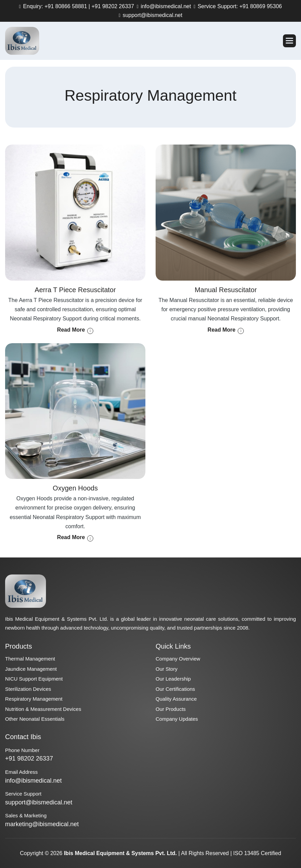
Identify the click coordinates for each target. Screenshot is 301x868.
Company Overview (178, 659)
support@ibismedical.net (152, 15)
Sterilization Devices (28, 689)
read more (71, 330)
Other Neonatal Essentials (35, 719)
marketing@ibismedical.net (42, 824)
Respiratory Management (34, 699)
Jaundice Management (31, 669)
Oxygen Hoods (75, 488)
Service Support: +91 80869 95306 (239, 6)
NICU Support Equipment (34, 679)
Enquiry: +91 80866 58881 (54, 6)
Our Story (167, 669)
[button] (289, 41)
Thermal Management (30, 659)
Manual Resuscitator (226, 290)
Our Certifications (175, 689)
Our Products (171, 709)
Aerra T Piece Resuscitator (75, 290)
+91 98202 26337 (113, 6)
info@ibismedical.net (165, 6)
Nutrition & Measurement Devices (43, 709)
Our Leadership (173, 679)
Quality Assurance (176, 699)
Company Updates (177, 719)
